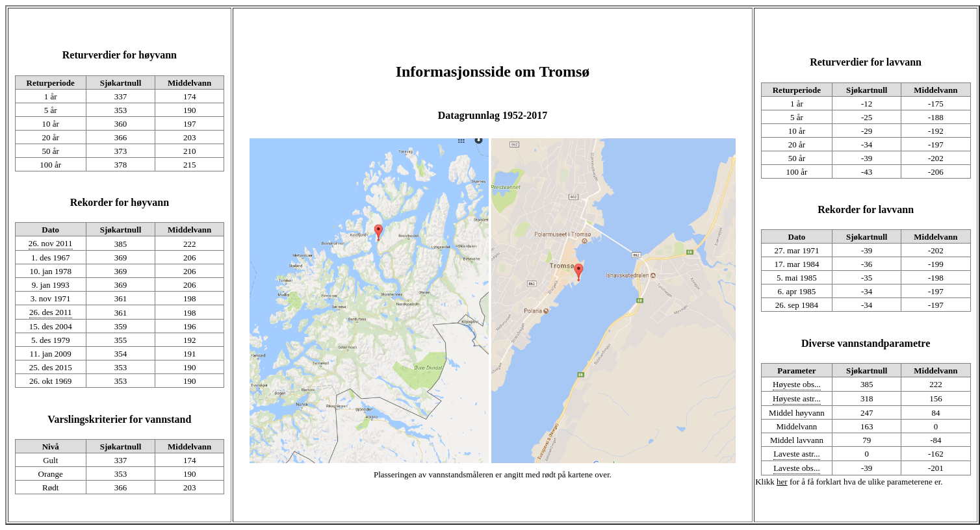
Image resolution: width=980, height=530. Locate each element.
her (782, 482)
